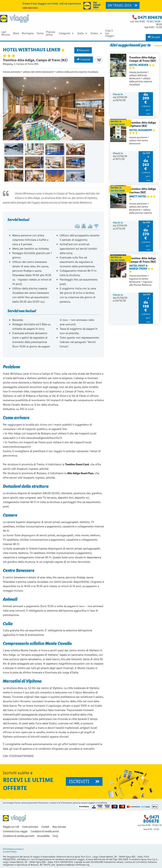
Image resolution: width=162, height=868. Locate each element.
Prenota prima (50, 33)
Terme (40, 33)
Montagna (28, 33)
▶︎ (101, 112)
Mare (16, 33)
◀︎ (9, 112)
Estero (94, 33)
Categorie (64, 33)
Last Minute (6, 33)
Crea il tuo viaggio (110, 33)
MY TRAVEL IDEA (123, 5)
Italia (80, 33)
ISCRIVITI (84, 781)
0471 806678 (150, 17)
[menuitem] (6, 33)
